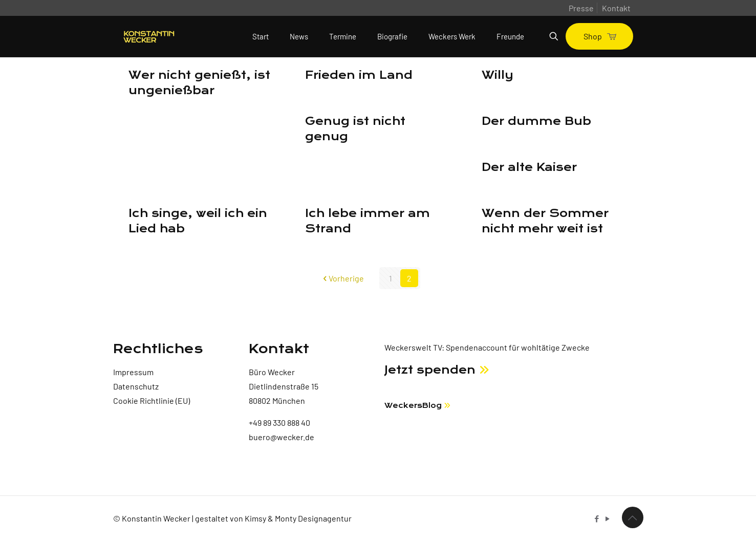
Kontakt (616, 8)
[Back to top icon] (633, 517)
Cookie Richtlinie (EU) (152, 400)
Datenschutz (136, 386)
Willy (498, 75)
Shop (599, 36)
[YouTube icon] (608, 518)
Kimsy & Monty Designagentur (298, 518)
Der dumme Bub (536, 121)
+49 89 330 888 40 (279, 422)
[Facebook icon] (597, 518)
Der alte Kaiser (529, 167)
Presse (581, 8)
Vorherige (342, 278)
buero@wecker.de (282, 437)
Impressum (133, 372)
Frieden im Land (359, 75)
